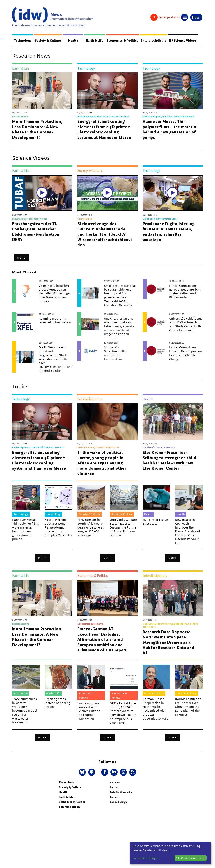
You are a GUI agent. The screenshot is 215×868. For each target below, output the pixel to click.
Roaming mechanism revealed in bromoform (55, 321)
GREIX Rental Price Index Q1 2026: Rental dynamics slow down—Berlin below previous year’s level (123, 713)
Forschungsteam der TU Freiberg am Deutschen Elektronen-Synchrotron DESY (36, 232)
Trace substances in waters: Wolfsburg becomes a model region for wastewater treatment (25, 711)
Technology (23, 41)
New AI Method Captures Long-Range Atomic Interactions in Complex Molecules (58, 528)
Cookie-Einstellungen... (146, 858)
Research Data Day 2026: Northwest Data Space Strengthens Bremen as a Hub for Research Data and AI (169, 642)
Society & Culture (48, 41)
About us (115, 783)
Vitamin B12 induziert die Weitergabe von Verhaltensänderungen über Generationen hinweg (55, 294)
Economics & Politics (120, 41)
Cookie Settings (118, 802)
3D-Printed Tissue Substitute (155, 522)
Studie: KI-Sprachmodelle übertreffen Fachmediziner (115, 353)
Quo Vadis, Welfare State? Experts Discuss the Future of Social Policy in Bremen (123, 528)
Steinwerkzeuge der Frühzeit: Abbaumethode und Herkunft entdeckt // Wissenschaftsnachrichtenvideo (105, 234)
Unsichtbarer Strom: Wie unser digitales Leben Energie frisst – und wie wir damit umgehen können (119, 326)
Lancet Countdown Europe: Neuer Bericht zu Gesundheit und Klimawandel (185, 292)
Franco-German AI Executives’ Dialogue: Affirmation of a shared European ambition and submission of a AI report (102, 640)
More (21, 258)
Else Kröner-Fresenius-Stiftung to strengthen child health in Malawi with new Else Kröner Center (169, 461)
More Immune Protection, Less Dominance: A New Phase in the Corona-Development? (37, 130)
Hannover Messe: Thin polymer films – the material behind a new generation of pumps (170, 130)
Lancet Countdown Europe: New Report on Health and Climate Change (186, 353)
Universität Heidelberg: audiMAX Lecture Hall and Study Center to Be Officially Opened (185, 324)
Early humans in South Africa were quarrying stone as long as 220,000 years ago (91, 528)
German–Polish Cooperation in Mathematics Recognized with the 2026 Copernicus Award (156, 709)
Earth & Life (91, 41)
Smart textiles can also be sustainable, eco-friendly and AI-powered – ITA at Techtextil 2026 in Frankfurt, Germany (120, 295)
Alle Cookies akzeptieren (191, 858)
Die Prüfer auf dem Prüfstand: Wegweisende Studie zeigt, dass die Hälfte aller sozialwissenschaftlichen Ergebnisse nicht (57, 359)
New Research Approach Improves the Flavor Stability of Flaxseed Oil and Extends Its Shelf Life (187, 531)
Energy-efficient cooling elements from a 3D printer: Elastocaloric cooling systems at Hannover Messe (104, 130)
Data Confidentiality (121, 792)
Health (72, 41)
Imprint (114, 788)
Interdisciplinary (152, 41)
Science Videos (182, 41)
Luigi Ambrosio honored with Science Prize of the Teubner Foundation (89, 711)
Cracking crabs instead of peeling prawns (57, 703)
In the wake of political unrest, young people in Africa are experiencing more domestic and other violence (102, 463)
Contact (114, 797)
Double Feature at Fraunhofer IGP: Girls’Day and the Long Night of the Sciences (188, 707)
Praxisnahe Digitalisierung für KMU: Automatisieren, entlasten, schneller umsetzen (169, 232)
